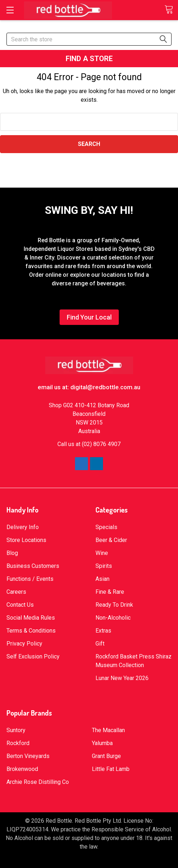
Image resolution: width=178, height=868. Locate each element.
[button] (89, 59)
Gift (100, 644)
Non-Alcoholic (113, 618)
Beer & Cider (111, 540)
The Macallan (108, 730)
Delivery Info (23, 527)
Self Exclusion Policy (33, 656)
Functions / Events (30, 579)
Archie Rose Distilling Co (38, 782)
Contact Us (20, 605)
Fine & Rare (110, 592)
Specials (106, 527)
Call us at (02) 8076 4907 (89, 444)
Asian (102, 579)
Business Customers (33, 566)
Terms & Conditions (31, 631)
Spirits (104, 566)
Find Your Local (89, 317)
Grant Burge (106, 756)
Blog (12, 553)
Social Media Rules (31, 618)
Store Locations (26, 540)
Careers (16, 592)
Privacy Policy (24, 644)
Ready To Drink (114, 605)
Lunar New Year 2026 (122, 678)
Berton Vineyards (28, 756)
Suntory (16, 730)
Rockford (18, 743)
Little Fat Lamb (111, 769)
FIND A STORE (89, 59)
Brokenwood (22, 769)
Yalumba (102, 743)
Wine (102, 553)
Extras (103, 631)
